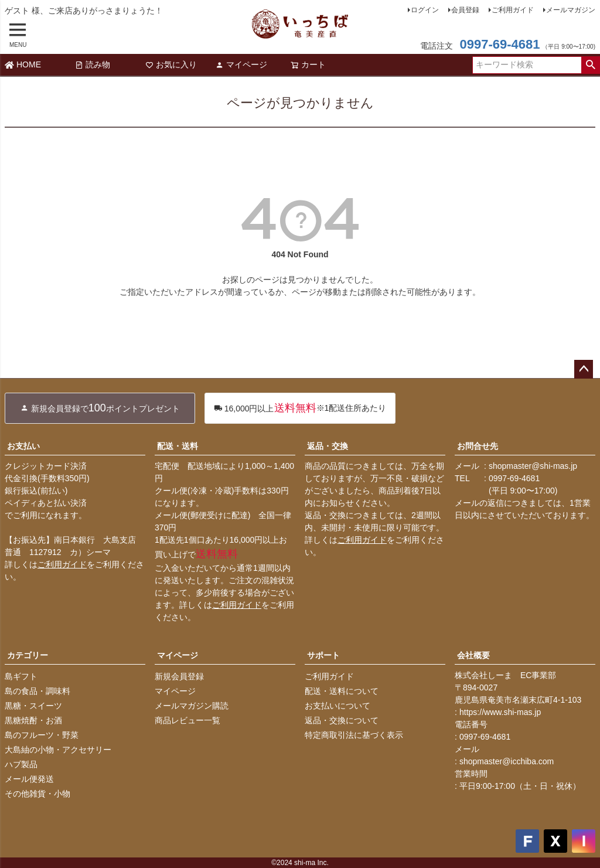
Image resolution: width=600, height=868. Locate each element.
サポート (323, 655)
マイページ (241, 64)
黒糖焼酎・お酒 (33, 720)
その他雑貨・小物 (37, 794)
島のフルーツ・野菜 (42, 735)
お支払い (23, 446)
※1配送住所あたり (300, 408)
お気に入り (171, 64)
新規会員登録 (179, 676)
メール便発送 (29, 779)
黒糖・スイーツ (33, 706)
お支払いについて (337, 706)
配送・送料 (178, 446)
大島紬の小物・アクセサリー (58, 750)
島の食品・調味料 (37, 691)
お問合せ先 (478, 446)
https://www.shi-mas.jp (500, 712)
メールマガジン (571, 10)
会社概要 (473, 655)
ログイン (425, 10)
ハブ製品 (21, 764)
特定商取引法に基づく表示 (354, 735)
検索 (590, 65)
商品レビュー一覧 (187, 720)
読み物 (93, 64)
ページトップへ (584, 369)
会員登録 (465, 10)
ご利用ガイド (513, 10)
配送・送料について (342, 691)
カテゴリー (28, 655)
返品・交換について (342, 720)
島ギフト (21, 676)
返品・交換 (328, 446)
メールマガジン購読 (192, 706)
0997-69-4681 (500, 44)
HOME (23, 64)
